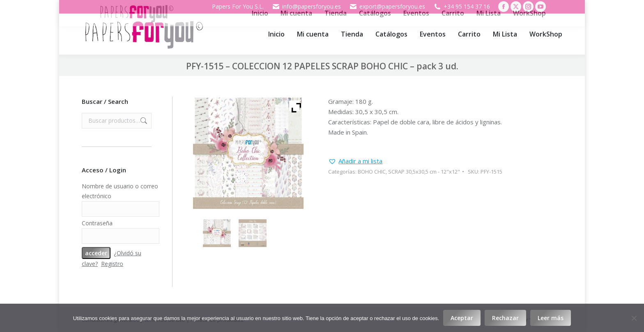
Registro (112, 264)
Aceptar (462, 318)
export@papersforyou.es (387, 7)
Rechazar (505, 318)
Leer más (551, 318)
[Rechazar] (634, 318)
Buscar (143, 121)
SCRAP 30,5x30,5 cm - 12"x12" (424, 172)
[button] (355, 161)
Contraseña (97, 223)
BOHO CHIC (372, 172)
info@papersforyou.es (306, 7)
